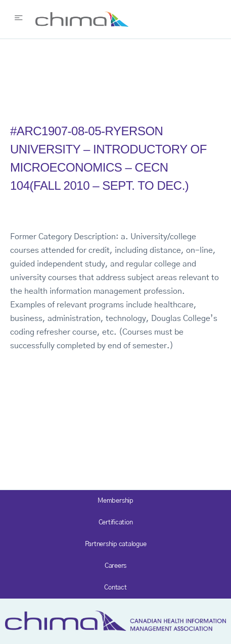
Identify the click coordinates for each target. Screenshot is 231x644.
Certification (116, 523)
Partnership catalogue (116, 544)
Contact (115, 588)
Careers (115, 566)
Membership (115, 501)
